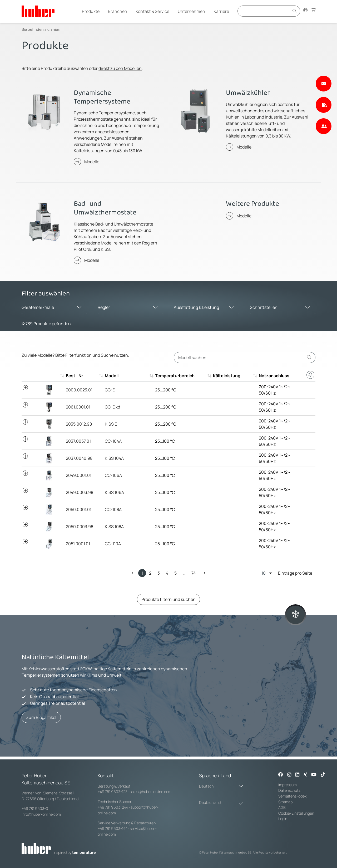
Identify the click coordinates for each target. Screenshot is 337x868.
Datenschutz (289, 790)
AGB (282, 807)
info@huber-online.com (41, 814)
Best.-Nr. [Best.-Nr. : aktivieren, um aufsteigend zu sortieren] (75, 376)
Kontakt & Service (152, 11)
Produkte (91, 11)
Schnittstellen (264, 307)
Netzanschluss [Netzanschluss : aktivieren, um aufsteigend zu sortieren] (274, 376)
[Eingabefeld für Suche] (264, 11)
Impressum (288, 785)
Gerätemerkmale (38, 307)
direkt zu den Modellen (120, 68)
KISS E (111, 424)
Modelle (92, 162)
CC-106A (113, 475)
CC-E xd (112, 407)
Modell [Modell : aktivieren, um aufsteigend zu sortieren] (112, 376)
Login (283, 819)
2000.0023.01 (79, 390)
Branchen (118, 11)
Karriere (221, 11)
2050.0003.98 (80, 527)
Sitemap (285, 802)
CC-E (110, 390)
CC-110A (113, 544)
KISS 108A (114, 527)
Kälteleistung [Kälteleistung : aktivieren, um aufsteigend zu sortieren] (227, 376)
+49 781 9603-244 (113, 807)
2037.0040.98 (79, 458)
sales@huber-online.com (151, 792)
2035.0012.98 (79, 424)
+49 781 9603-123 (113, 792)
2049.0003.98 (80, 492)
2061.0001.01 (78, 407)
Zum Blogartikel (41, 717)
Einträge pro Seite (287, 573)
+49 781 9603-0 (35, 808)
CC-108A (113, 509)
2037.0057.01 (78, 441)
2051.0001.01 (78, 544)
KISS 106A (114, 492)
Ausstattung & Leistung (196, 307)
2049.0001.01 (79, 475)
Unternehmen (191, 11)
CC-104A (113, 441)
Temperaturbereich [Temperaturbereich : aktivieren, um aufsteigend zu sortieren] (175, 376)
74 (194, 573)
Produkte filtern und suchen (168, 599)
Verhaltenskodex (292, 796)
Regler (104, 307)
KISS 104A (114, 458)
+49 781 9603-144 (113, 828)
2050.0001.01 (79, 509)
